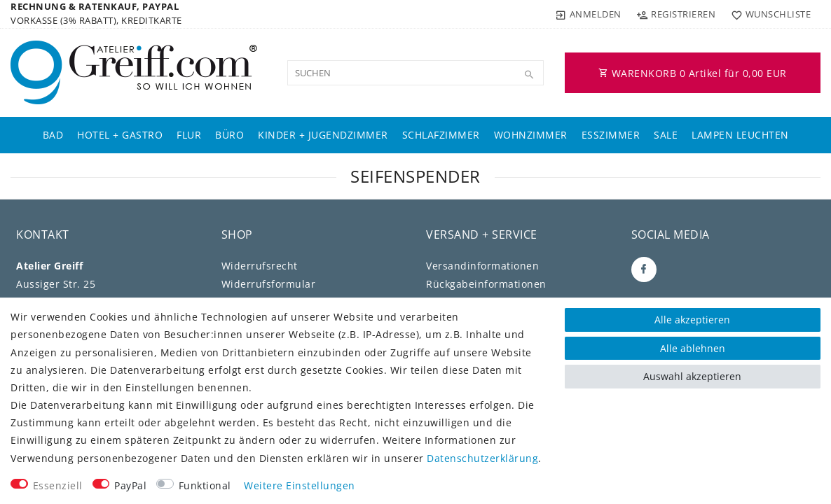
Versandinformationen (482, 266)
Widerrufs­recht (260, 266)
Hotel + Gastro (120, 135)
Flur (189, 135)
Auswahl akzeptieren (692, 376)
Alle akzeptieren (692, 320)
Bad (53, 135)
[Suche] (530, 75)
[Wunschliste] (768, 14)
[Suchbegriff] (415, 73)
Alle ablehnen (693, 348)
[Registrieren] (676, 14)
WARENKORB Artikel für (693, 73)
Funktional (205, 485)
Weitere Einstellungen (300, 485)
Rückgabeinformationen (486, 284)
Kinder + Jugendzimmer (323, 135)
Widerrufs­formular (269, 284)
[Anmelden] (589, 14)
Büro (229, 135)
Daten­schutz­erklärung (482, 458)
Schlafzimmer (441, 135)
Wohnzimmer (531, 135)
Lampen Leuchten (740, 135)
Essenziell (58, 485)
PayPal (130, 485)
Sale (666, 135)
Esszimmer (611, 135)
